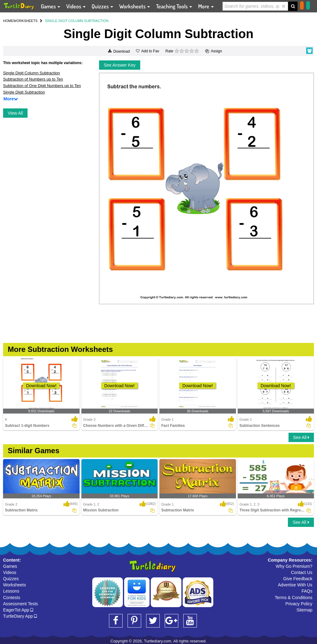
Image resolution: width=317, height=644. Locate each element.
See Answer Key (120, 65)
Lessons (11, 591)
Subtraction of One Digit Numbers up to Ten (42, 86)
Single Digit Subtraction (24, 92)
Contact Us (302, 572)
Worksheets (15, 585)
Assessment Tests (21, 604)
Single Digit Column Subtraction (32, 73)
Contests (12, 598)
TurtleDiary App (20, 616)
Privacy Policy (299, 604)
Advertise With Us (295, 585)
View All (15, 113)
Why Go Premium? (294, 566)
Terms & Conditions (294, 598)
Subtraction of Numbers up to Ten (33, 79)
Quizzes (11, 579)
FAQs (307, 591)
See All (301, 437)
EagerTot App (18, 610)
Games (10, 566)
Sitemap (304, 610)
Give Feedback (298, 579)
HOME (8, 21)
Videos (10, 572)
